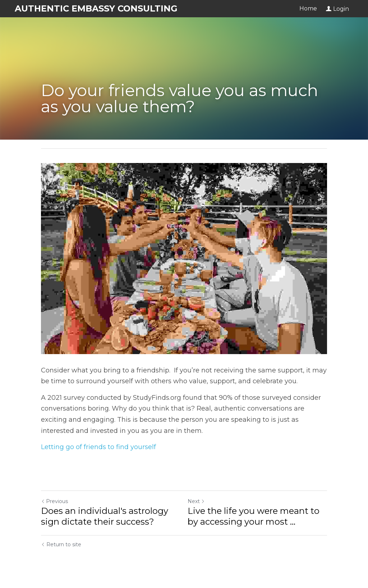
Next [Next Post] (196, 501)
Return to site (61, 544)
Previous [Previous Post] (54, 501)
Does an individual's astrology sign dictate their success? (105, 516)
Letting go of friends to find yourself (98, 447)
